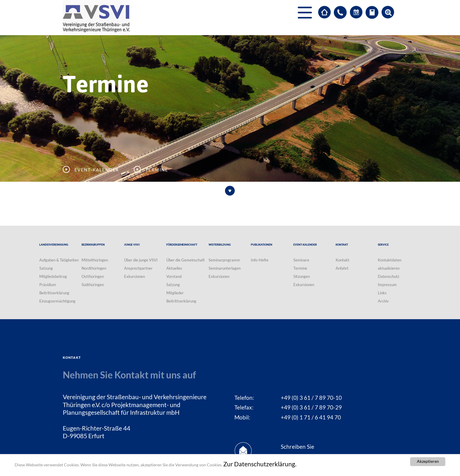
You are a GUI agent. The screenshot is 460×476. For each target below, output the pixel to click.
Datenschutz (389, 276)
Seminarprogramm (224, 260)
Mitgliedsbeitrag (53, 276)
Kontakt (343, 260)
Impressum (387, 285)
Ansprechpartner (138, 268)
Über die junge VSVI (141, 260)
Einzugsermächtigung (57, 301)
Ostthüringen (93, 276)
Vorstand (174, 276)
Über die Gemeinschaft (186, 260)
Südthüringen (93, 285)
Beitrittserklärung (54, 293)
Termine (300, 268)
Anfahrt (342, 268)
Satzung (46, 268)
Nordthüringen (94, 268)
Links (382, 293)
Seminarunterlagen (225, 268)
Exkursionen (135, 276)
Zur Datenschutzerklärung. (260, 464)
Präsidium (48, 285)
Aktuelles (174, 268)
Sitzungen (302, 276)
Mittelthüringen (95, 260)
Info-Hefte (260, 260)
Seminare (301, 260)
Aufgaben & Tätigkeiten (59, 260)
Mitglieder (175, 293)
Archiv (383, 301)
